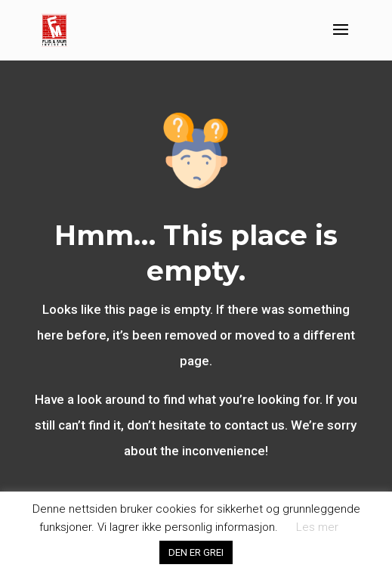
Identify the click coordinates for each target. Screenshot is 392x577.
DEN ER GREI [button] (196, 552)
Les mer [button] (317, 527)
